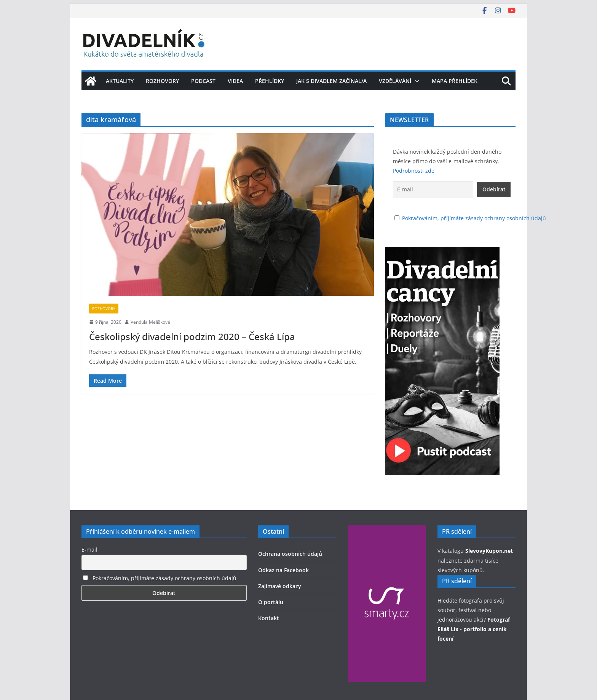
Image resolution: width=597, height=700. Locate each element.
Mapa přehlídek (455, 81)
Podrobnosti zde (414, 171)
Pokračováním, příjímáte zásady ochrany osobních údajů (474, 218)
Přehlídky (270, 81)
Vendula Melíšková (150, 322)
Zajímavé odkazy (280, 586)
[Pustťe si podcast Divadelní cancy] (442, 252)
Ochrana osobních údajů (290, 554)
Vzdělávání (395, 81)
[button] (415, 81)
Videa (235, 81)
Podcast (203, 81)
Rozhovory (162, 81)
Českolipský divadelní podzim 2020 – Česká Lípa (192, 336)
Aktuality (120, 81)
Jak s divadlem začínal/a (331, 81)
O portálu (271, 602)
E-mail (89, 550)
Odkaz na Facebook (283, 570)
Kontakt (269, 618)
